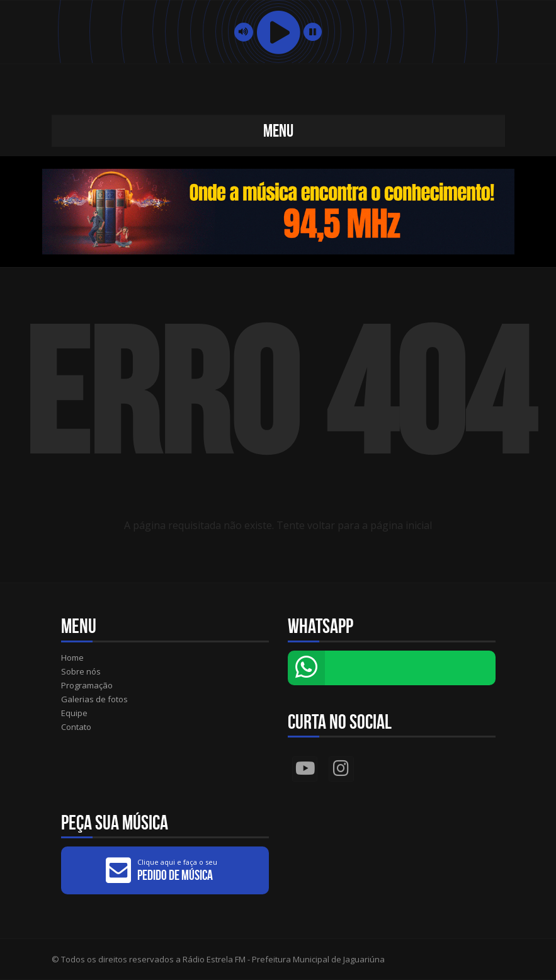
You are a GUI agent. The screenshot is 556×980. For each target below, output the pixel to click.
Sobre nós (81, 671)
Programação (87, 685)
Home (72, 658)
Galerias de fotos (94, 699)
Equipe (74, 713)
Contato (76, 727)
